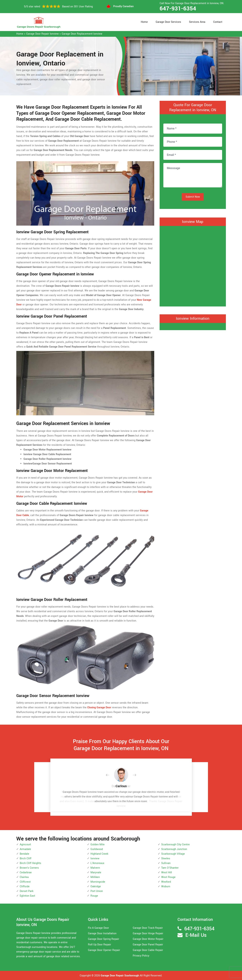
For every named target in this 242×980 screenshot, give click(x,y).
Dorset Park (27, 891)
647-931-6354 (178, 9)
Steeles (166, 859)
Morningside (98, 882)
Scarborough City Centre (175, 845)
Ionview (95, 859)
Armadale (25, 849)
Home (144, 22)
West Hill (167, 872)
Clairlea (24, 877)
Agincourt (25, 845)
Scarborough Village (173, 854)
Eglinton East (27, 896)
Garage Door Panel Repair (148, 945)
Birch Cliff (26, 859)
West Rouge (168, 877)
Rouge (94, 896)
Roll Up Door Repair (100, 945)
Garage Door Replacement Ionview (82, 34)
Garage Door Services (168, 22)
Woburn (166, 886)
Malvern (95, 868)
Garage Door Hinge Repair (148, 933)
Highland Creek (99, 854)
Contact (218, 22)
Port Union (97, 891)
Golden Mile (98, 845)
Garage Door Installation (102, 933)
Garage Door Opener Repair (104, 950)
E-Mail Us (196, 935)
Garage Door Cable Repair (148, 950)
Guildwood (97, 849)
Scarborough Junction (174, 849)
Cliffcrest (25, 882)
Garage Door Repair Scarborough (120, 976)
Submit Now (193, 197)
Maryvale (96, 872)
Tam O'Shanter (170, 868)
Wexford (166, 882)
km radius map (193, 265)
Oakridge (96, 886)
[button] (110, 775)
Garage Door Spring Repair (104, 939)
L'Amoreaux (97, 863)
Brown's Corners (29, 868)
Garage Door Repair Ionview (42, 34)
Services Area (197, 22)
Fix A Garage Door (98, 928)
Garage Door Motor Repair (148, 939)
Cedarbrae (26, 872)
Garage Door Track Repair (148, 928)
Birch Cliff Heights (30, 863)
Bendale (24, 854)
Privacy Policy (141, 956)
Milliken (95, 877)
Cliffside (25, 886)
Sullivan (166, 863)
